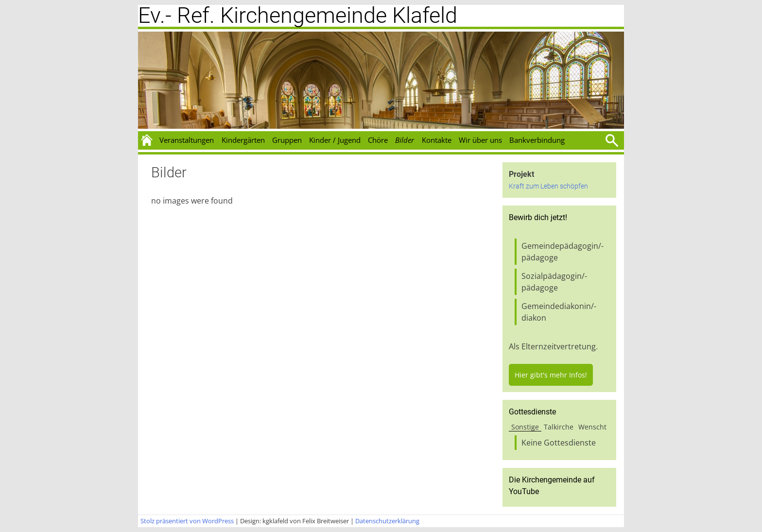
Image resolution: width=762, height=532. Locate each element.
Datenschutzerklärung (387, 521)
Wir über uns (480, 140)
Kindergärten (243, 140)
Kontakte (437, 140)
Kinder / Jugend (335, 140)
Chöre (378, 140)
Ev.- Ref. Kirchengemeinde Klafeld (298, 15)
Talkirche (559, 427)
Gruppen (287, 140)
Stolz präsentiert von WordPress (187, 521)
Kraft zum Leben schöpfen (548, 186)
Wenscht (592, 427)
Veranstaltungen (187, 140)
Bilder (405, 140)
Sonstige (525, 427)
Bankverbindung (537, 140)
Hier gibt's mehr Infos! (551, 375)
